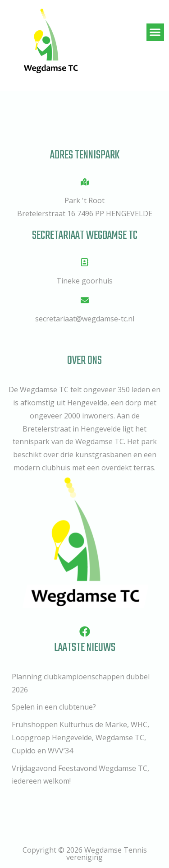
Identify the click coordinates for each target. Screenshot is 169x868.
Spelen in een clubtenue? (54, 707)
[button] (155, 32)
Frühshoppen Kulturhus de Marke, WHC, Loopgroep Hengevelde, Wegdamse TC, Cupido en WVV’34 (80, 738)
